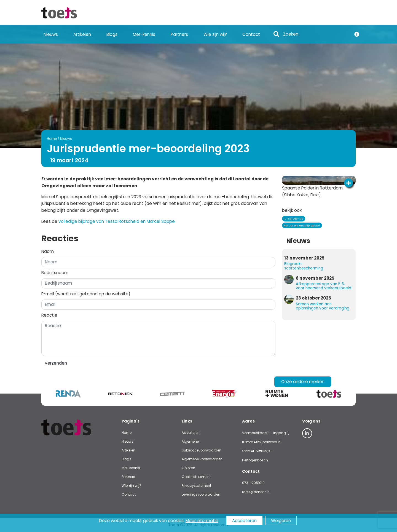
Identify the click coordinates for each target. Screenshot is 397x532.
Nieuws (51, 34)
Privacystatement (196, 486)
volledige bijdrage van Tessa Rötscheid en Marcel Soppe (117, 221)
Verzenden (56, 363)
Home (52, 139)
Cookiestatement (196, 477)
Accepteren (244, 521)
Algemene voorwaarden (202, 459)
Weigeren (281, 521)
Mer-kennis (144, 34)
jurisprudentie (293, 219)
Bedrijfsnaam (55, 273)
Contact (251, 34)
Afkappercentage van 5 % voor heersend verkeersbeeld (324, 286)
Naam (48, 251)
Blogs (112, 34)
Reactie (49, 315)
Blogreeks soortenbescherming (304, 266)
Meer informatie (202, 521)
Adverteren (191, 433)
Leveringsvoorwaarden (201, 494)
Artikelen (82, 34)
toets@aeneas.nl (256, 492)
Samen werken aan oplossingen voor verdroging (323, 306)
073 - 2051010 (253, 483)
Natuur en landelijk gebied (302, 225)
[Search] (316, 34)
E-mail (86, 294)
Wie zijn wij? (215, 34)
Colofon (188, 468)
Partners (179, 34)
